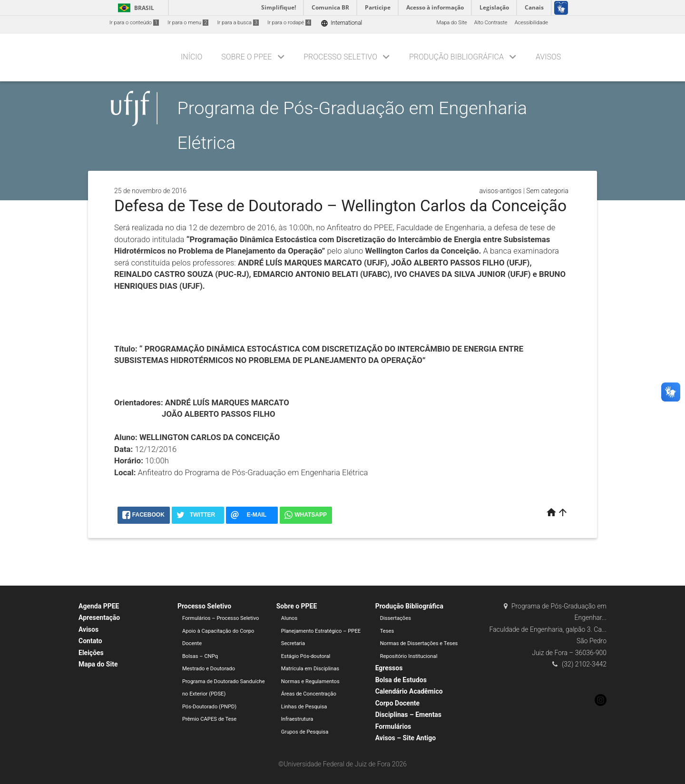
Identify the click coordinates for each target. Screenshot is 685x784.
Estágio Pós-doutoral (306, 656)
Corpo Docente (397, 703)
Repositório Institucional (409, 656)
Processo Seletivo (340, 57)
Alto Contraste (491, 23)
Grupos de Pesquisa (305, 732)
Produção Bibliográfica (456, 57)
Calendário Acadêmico (409, 691)
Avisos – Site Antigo (406, 738)
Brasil (134, 8)
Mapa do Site (451, 23)
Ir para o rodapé (289, 23)
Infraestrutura (297, 719)
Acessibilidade (531, 23)
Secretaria (293, 643)
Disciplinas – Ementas (408, 715)
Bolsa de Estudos (401, 680)
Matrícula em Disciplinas (310, 669)
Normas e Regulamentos (310, 681)
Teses (387, 631)
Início (191, 57)
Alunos (289, 618)
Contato (90, 641)
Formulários (393, 726)
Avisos (548, 57)
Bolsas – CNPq (200, 656)
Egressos (389, 668)
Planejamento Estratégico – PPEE (321, 631)
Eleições (91, 653)
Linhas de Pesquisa (304, 707)
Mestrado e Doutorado (209, 669)
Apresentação (99, 617)
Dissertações (396, 618)
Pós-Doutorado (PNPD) (209, 707)
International (341, 23)
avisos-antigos (500, 191)
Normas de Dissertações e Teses (419, 643)
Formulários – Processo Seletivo (221, 618)
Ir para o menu (188, 23)
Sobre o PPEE (246, 57)
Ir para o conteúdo (134, 23)
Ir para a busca (238, 23)
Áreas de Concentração (309, 694)
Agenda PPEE (99, 606)
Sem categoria (547, 191)
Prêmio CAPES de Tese (209, 719)
